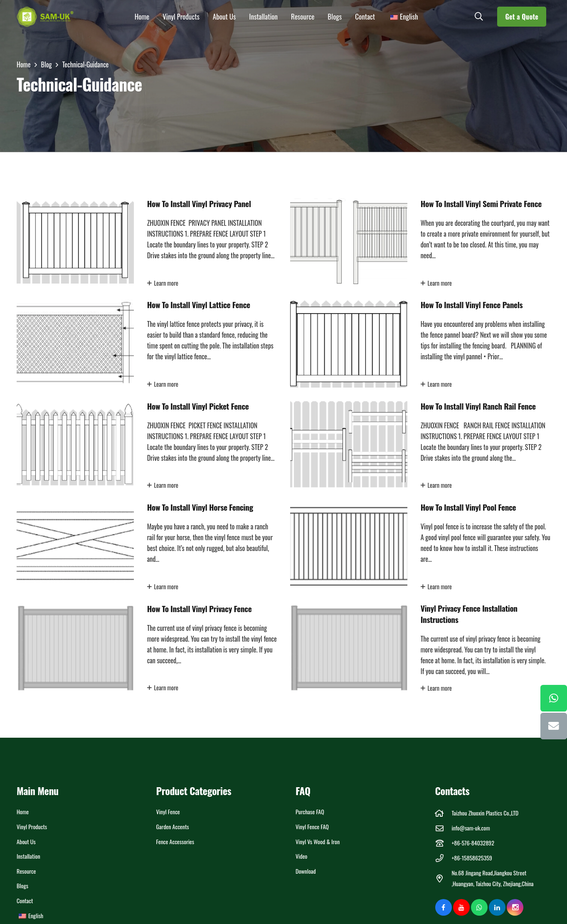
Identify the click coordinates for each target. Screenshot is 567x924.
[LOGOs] (45, 17)
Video (301, 856)
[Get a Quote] (522, 17)
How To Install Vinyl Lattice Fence (199, 305)
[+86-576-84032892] (444, 843)
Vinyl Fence (168, 812)
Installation (28, 856)
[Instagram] (515, 907)
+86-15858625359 (472, 858)
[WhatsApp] (479, 907)
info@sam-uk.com (471, 828)
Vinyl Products (32, 826)
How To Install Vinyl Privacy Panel (199, 204)
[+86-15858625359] (444, 858)
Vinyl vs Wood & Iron (318, 841)
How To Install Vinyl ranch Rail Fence (478, 406)
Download (306, 871)
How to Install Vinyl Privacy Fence (200, 609)
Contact (25, 901)
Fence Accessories (175, 841)
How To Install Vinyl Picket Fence (198, 406)
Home (23, 812)
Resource (26, 871)
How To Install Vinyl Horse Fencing (200, 507)
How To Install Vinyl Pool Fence (468, 507)
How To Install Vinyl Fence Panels (472, 305)
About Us (26, 841)
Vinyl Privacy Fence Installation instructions (469, 614)
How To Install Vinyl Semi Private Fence (481, 204)
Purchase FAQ (310, 812)
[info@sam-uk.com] (444, 828)
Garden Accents (173, 826)
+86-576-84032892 (473, 843)
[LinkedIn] (497, 907)
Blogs (22, 886)
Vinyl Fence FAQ (312, 826)
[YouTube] (461, 907)
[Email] (554, 726)
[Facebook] (444, 907)
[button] (479, 17)
